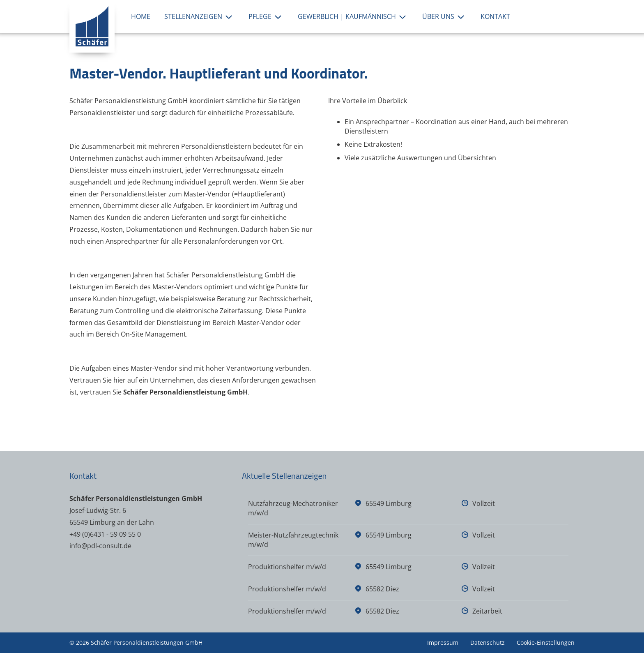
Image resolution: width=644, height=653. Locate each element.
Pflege (266, 16)
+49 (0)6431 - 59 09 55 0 (105, 534)
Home (141, 16)
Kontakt (495, 16)
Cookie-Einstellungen (546, 643)
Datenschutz (488, 643)
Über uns (444, 16)
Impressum (443, 643)
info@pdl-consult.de (100, 546)
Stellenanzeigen (199, 16)
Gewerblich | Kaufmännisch (353, 16)
